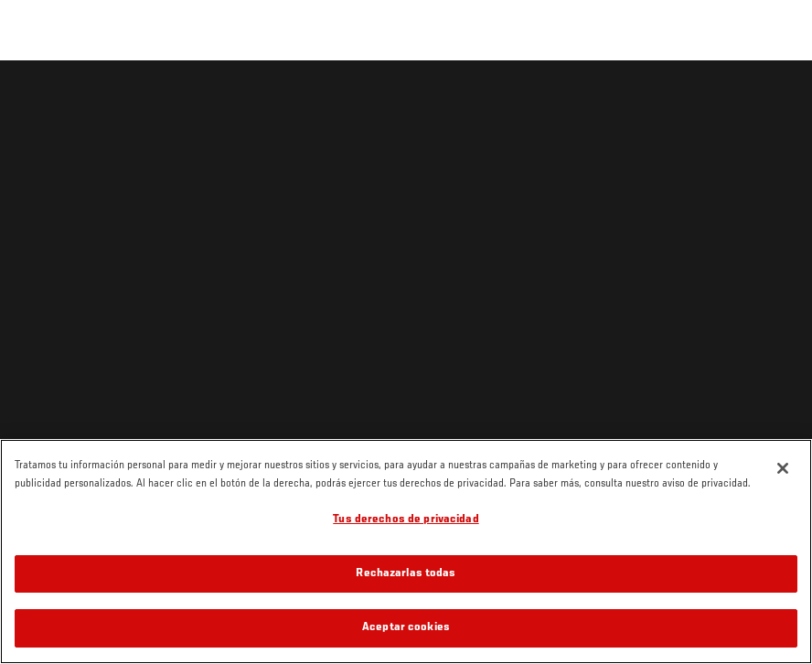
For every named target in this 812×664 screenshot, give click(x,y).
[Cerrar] (783, 468)
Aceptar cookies (406, 628)
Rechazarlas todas (406, 574)
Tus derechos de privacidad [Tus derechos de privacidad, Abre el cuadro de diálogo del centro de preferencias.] (406, 520)
